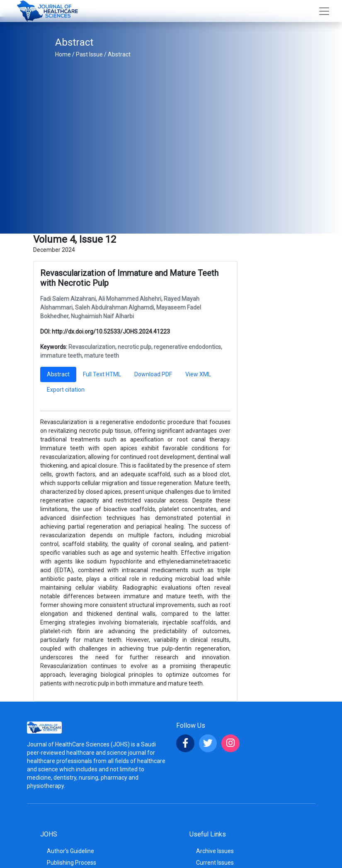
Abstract (119, 54)
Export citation (66, 390)
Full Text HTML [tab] (102, 374)
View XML (198, 374)
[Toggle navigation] (324, 11)
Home (63, 54)
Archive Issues (215, 851)
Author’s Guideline (70, 851)
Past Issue (89, 54)
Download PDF (153, 374)
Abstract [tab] (58, 374)
